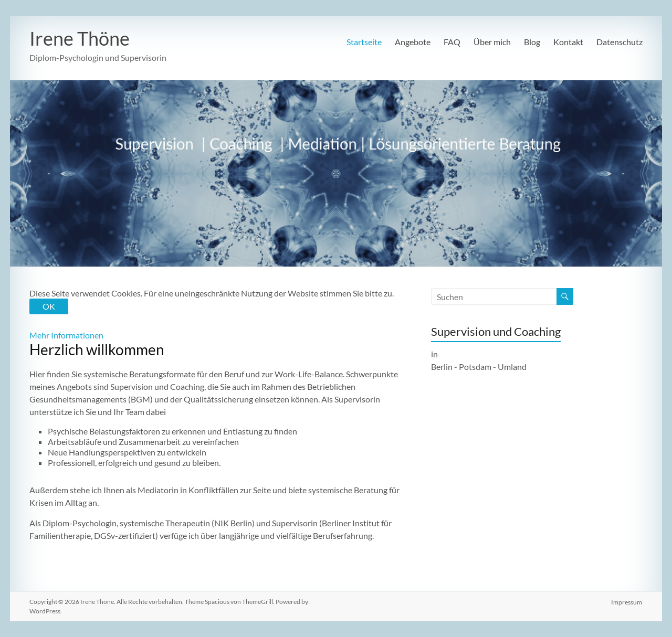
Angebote (413, 42)
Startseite (364, 42)
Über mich (492, 42)
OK (49, 306)
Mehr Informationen (66, 335)
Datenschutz (619, 42)
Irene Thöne (80, 38)
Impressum (627, 602)
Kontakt (568, 42)
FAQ (452, 42)
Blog (532, 42)
